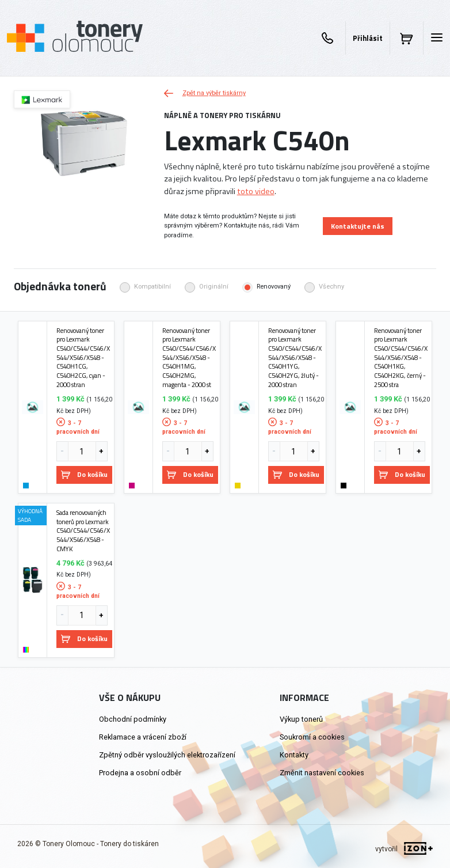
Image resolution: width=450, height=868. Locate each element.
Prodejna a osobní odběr (140, 773)
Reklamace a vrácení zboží (143, 737)
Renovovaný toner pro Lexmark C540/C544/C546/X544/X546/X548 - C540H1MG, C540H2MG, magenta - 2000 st (189, 358)
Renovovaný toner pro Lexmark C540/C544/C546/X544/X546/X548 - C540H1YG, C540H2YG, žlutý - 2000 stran (295, 358)
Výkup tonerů (301, 719)
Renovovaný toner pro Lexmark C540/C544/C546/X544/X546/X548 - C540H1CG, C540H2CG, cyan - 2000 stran (83, 358)
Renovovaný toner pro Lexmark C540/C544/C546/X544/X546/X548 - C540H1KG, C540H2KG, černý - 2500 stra (401, 358)
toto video (256, 191)
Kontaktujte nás (358, 226)
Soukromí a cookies (312, 737)
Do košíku (84, 474)
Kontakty (294, 755)
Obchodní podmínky (133, 719)
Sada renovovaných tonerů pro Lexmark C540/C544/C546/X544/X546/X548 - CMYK (83, 530)
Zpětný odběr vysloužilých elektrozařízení (167, 755)
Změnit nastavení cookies (322, 773)
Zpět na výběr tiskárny (205, 93)
